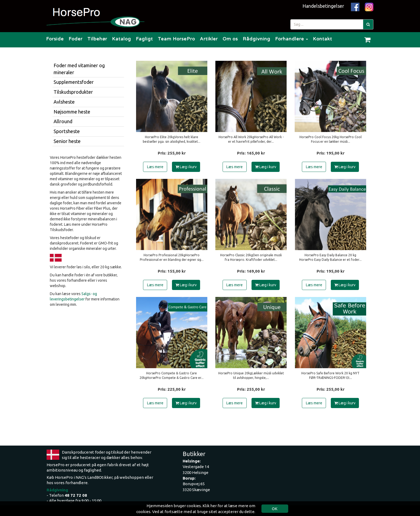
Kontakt (322, 39)
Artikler (209, 39)
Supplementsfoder (74, 82)
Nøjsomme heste (72, 112)
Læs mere (155, 167)
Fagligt (144, 39)
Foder (76, 39)
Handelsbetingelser (323, 6)
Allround (63, 121)
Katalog (121, 39)
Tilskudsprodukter (73, 92)
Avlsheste (64, 102)
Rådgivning (256, 39)
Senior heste (67, 141)
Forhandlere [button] (292, 39)
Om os (230, 39)
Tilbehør (97, 39)
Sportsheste (67, 131)
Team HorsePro (176, 39)
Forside (55, 39)
